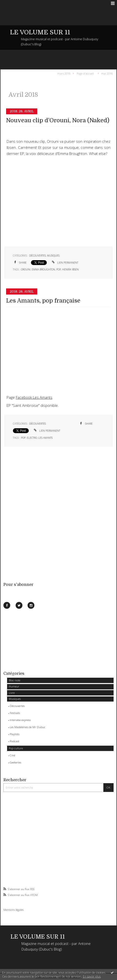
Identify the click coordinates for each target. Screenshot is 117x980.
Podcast (15, 741)
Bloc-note (15, 680)
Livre (12, 693)
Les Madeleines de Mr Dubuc (28, 727)
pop (59, 269)
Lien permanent (65, 263)
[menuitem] (65, 73)
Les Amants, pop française (43, 301)
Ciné (12, 755)
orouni (26, 269)
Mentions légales (14, 910)
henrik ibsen (70, 269)
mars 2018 (64, 73)
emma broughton (43, 269)
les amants (45, 438)
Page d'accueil (85, 73)
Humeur (14, 686)
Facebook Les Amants (34, 397)
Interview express (20, 720)
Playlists (15, 734)
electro (32, 438)
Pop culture (16, 748)
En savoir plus (92, 976)
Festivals (15, 713)
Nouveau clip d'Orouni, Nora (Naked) (58, 120)
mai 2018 (107, 73)
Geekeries (15, 762)
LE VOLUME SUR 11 (40, 32)
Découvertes (17, 706)
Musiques (15, 699)
